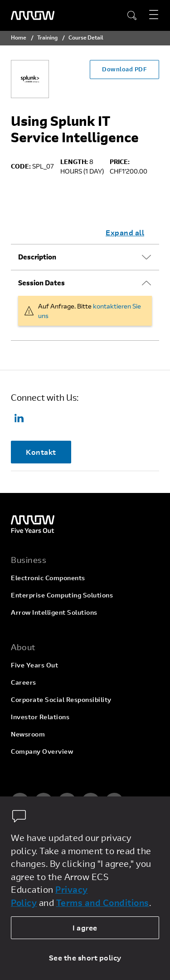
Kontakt (41, 452)
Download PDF (124, 69)
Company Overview (42, 751)
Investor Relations (40, 717)
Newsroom (28, 734)
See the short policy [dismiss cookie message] (85, 958)
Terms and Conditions (103, 903)
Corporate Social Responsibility (61, 699)
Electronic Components (48, 578)
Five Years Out (34, 665)
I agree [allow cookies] (85, 928)
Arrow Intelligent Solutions (54, 612)
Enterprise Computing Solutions (62, 595)
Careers (24, 682)
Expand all (125, 232)
